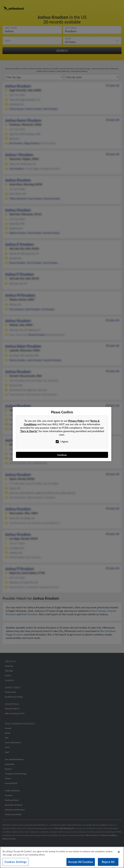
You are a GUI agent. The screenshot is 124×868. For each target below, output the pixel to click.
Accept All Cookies (81, 862)
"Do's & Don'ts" (29, 431)
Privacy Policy (76, 421)
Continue (62, 455)
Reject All (108, 862)
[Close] (119, 853)
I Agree (62, 441)
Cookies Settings (16, 862)
